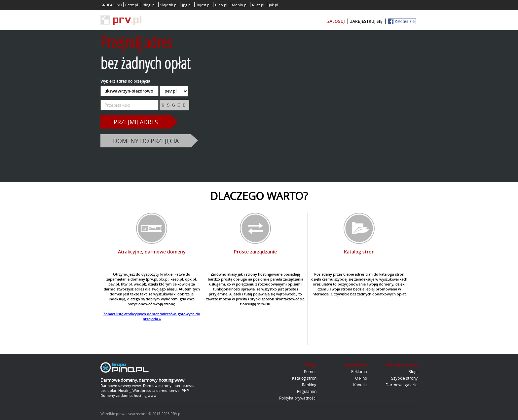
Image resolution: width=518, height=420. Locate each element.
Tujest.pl (203, 5)
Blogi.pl (149, 5)
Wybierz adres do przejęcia (125, 81)
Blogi (413, 371)
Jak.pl (274, 5)
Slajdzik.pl (169, 5)
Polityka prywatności (298, 398)
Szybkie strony (404, 378)
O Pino (361, 378)
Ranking (309, 385)
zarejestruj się (366, 21)
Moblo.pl (240, 5)
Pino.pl (221, 5)
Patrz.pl (132, 5)
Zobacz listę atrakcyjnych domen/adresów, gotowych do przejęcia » (152, 316)
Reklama (359, 371)
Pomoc (310, 371)
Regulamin (307, 391)
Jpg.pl (187, 5)
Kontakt (360, 385)
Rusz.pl (258, 5)
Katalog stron (304, 378)
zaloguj (336, 21)
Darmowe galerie (402, 385)
